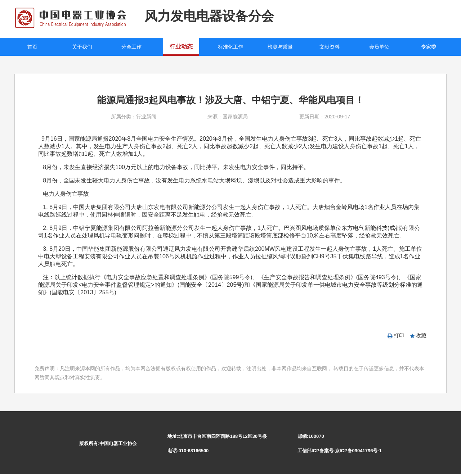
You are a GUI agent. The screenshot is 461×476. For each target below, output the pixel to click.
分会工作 (131, 47)
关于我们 (82, 47)
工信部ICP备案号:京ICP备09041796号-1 (340, 451)
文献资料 (330, 47)
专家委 (429, 47)
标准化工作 (230, 47)
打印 (399, 336)
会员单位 (379, 47)
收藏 (421, 336)
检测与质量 (280, 47)
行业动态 (181, 47)
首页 (32, 47)
